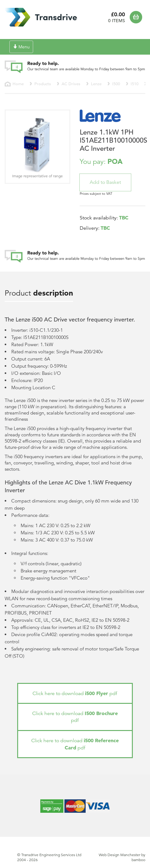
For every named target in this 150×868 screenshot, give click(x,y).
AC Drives (71, 84)
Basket (137, 17)
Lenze (96, 84)
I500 (116, 84)
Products (43, 84)
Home (18, 84)
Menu (23, 48)
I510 (135, 84)
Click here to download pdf (75, 693)
